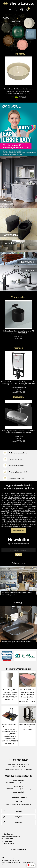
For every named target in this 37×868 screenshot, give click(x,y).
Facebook (12, 811)
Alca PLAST (22, 387)
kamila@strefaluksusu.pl (24, 789)
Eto (22, 436)
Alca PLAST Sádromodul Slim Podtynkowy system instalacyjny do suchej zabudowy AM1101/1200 (19, 383)
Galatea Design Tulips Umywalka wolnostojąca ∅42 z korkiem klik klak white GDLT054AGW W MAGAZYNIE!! (10, 695)
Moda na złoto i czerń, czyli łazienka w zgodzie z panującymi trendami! (17, 642)
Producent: (18, 372)
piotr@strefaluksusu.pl (24, 804)
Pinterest (12, 823)
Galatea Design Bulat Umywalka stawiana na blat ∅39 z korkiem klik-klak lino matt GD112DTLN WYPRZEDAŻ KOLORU (19, 91)
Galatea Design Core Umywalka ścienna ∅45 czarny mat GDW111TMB (18, 332)
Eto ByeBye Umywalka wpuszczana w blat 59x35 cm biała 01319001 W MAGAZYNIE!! (18, 432)
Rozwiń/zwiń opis (19, 530)
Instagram (12, 817)
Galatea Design (18, 336)
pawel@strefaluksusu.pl (24, 783)
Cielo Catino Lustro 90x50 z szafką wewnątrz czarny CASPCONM (27, 727)
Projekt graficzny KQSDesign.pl (11, 863)
